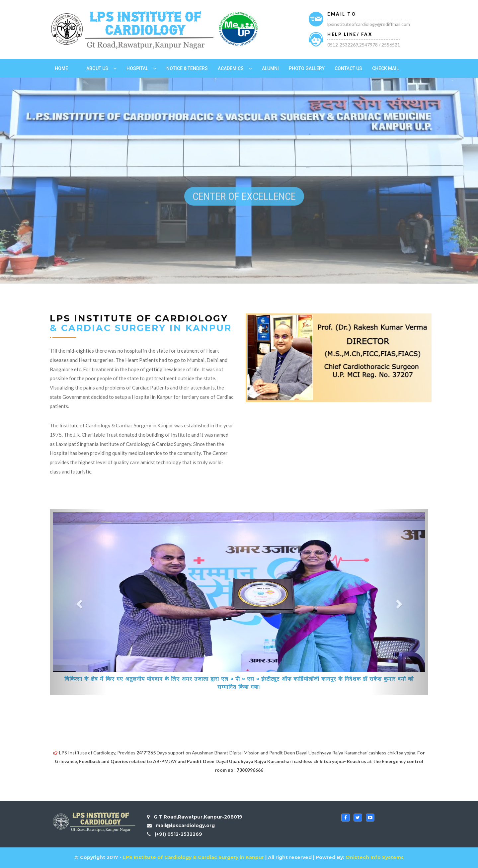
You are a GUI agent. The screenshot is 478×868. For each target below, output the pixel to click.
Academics (231, 68)
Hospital (137, 68)
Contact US (348, 68)
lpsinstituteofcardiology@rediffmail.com (369, 24)
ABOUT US (97, 68)
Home (61, 68)
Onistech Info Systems (375, 857)
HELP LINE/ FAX (350, 34)
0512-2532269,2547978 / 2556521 (364, 45)
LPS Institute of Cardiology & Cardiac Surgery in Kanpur (193, 857)
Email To (342, 14)
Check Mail (385, 68)
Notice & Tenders (187, 68)
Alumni (270, 68)
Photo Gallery (307, 68)
